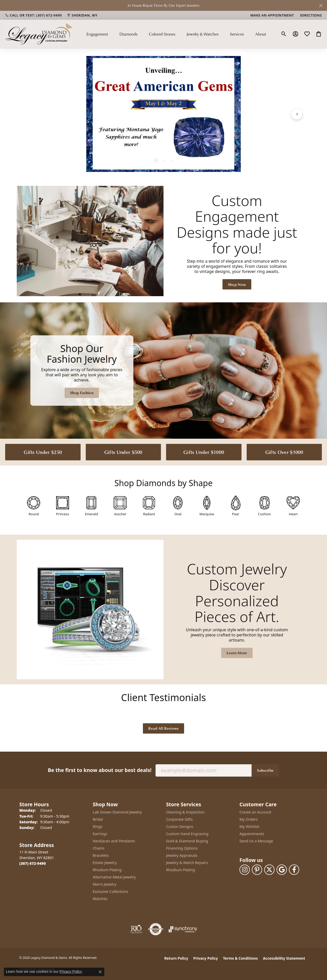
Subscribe (265, 770)
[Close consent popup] (100, 972)
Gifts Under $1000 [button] (204, 452)
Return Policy (176, 958)
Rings (97, 827)
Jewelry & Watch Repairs (187, 863)
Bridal (98, 819)
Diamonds (128, 34)
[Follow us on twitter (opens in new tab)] (269, 870)
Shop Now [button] (237, 284)
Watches (100, 899)
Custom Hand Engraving (187, 834)
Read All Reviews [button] (163, 728)
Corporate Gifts (179, 819)
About (261, 34)
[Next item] (297, 114)
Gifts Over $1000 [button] (284, 452)
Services (237, 34)
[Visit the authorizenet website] (156, 929)
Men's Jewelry (105, 884)
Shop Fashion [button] (82, 393)
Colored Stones (162, 34)
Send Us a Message (256, 841)
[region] (163, 114)
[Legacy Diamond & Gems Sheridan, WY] (163, 371)
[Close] (321, 6)
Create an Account (255, 812)
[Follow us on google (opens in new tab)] (282, 870)
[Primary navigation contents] (176, 34)
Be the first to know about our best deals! (100, 770)
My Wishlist (249, 827)
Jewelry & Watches (203, 34)
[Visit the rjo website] (136, 929)
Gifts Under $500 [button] (123, 452)
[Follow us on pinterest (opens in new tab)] (257, 870)
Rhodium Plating (107, 870)
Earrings (100, 834)
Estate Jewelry (105, 863)
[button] (284, 34)
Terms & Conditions (240, 958)
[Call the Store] (33, 863)
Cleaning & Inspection (185, 812)
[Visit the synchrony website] (183, 929)
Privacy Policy (206, 958)
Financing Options (182, 848)
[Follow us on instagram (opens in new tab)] (245, 870)
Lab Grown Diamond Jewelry (117, 812)
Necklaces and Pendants (114, 841)
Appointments (252, 834)
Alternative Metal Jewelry (114, 877)
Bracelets (101, 855)
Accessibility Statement (284, 958)
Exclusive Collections (110, 891)
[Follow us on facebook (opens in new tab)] (294, 870)
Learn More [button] (237, 653)
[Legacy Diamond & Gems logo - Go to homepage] (39, 34)
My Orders (249, 819)
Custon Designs (180, 827)
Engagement (97, 34)
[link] (33, 15)
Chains (99, 848)
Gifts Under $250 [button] (43, 452)
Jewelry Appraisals (182, 855)
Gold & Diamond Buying (187, 841)
